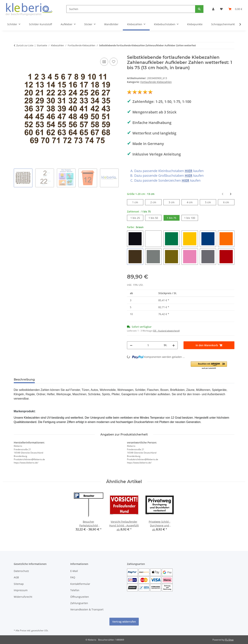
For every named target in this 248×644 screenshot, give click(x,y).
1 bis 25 (137, 218)
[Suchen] (131, 9)
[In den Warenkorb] (209, 345)
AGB (16, 577)
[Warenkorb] (235, 9)
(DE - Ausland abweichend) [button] (166, 331)
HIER (189, 171)
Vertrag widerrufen (124, 622)
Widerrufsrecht (23, 597)
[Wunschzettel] (221, 9)
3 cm (174, 202)
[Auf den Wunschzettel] (114, 62)
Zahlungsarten (79, 603)
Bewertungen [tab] (51, 380)
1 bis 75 (173, 218)
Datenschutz (21, 571)
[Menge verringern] (131, 345)
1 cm (138, 202)
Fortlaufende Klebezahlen (156, 82)
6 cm (229, 202)
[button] (213, 9)
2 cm (156, 202)
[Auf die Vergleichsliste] (104, 62)
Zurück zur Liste (25, 45)
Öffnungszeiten (80, 597)
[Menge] (148, 345)
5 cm (211, 202)
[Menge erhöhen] (174, 345)
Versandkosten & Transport (87, 609)
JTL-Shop (229, 640)
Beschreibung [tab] (24, 380)
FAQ (73, 577)
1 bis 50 (155, 218)
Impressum (21, 590)
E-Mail (74, 571)
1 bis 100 (191, 218)
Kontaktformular (80, 584)
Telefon (75, 590)
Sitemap (19, 584)
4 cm (192, 202)
